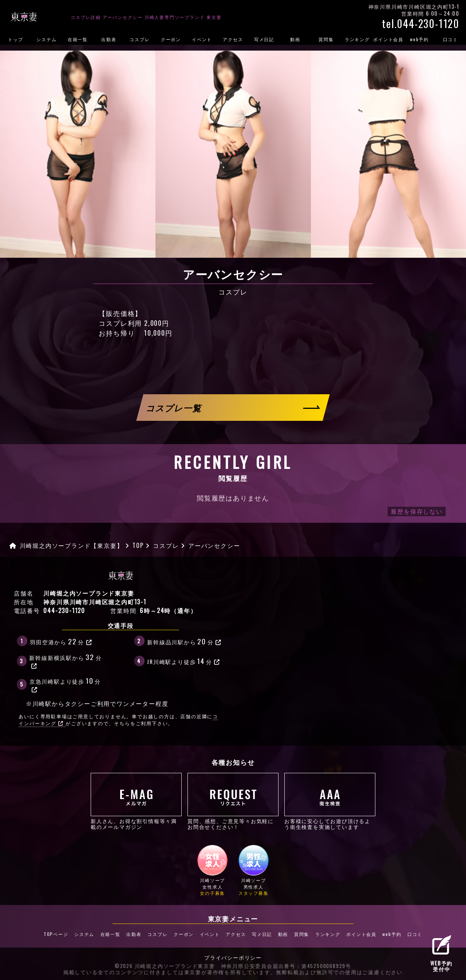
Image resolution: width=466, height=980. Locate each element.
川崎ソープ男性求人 (254, 870)
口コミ (451, 39)
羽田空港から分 (61, 641)
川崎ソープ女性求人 (212, 870)
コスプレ (140, 39)
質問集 (326, 39)
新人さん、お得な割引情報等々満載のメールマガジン (136, 801)
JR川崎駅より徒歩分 (184, 661)
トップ (15, 39)
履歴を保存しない (416, 511)
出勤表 (109, 39)
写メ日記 (264, 39)
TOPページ (55, 934)
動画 (295, 39)
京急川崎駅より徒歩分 (65, 684)
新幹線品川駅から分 (184, 641)
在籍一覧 (78, 39)
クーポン (171, 39)
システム (46, 39)
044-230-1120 (64, 610)
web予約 (419, 39)
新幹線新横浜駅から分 (65, 660)
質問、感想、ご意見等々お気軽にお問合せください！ (233, 801)
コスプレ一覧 (174, 408)
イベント (202, 39)
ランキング (357, 39)
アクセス (233, 39)
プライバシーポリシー (233, 957)
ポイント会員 (388, 39)
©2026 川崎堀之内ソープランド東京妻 (165, 965)
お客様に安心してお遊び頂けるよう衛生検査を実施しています (330, 801)
